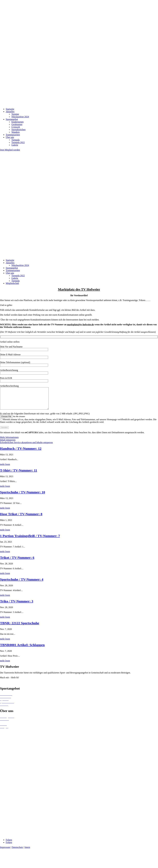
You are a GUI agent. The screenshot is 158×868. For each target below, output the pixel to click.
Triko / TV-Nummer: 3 (17, 606)
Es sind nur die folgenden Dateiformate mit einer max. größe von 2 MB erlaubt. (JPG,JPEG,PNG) (78, 425)
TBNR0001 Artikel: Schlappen (22, 649)
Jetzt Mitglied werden (10, 150)
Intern (27, 852)
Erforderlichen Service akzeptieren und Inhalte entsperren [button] (26, 447)
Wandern (15, 132)
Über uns (10, 137)
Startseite (10, 109)
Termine (15, 114)
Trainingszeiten (13, 135)
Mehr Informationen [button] (9, 442)
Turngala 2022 (18, 142)
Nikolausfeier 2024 (20, 117)
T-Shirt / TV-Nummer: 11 (19, 475)
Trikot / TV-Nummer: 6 (17, 562)
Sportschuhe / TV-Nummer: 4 (22, 584)
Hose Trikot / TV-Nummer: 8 (21, 518)
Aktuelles (10, 112)
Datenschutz (17, 852)
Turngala (15, 140)
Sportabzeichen (18, 130)
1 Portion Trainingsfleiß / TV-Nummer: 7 (30, 540)
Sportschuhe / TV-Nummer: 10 (23, 496)
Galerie (15, 145)
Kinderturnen (17, 122)
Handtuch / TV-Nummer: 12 (21, 453)
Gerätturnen (17, 124)
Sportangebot (12, 119)
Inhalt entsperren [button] (8, 444)
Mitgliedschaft (12, 283)
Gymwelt (16, 127)
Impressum (5, 852)
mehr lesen (5, 469)
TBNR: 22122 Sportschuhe (20, 627)
